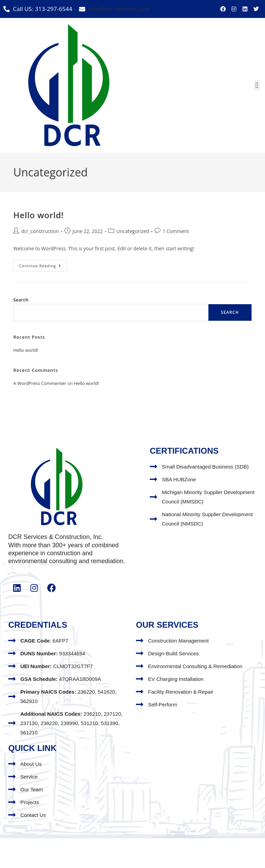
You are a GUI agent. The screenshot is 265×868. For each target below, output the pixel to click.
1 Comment (176, 231)
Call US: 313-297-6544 (43, 9)
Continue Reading (43, 264)
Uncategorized (132, 231)
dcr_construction (40, 231)
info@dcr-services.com (120, 9)
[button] (257, 85)
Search (21, 300)
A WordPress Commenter (40, 383)
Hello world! (38, 215)
